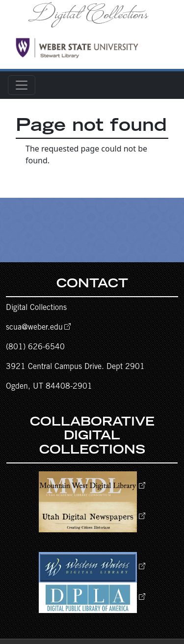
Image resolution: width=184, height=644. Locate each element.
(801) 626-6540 (35, 347)
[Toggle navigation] (22, 85)
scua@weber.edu (34, 328)
